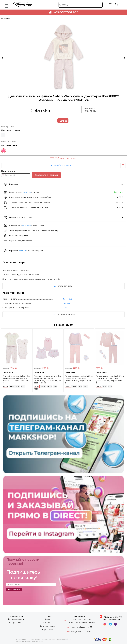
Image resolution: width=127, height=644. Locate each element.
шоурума (27, 192)
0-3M (6, 386)
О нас (48, 619)
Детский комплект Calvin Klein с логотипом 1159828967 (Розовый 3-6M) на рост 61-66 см (79, 379)
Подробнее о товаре (61, 165)
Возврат (22, 251)
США (65, 308)
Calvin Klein (68, 299)
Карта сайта (48, 630)
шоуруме (26, 225)
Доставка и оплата (16, 619)
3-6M (12, 386)
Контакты (48, 623)
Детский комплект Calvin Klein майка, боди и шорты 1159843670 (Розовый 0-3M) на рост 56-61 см (48, 379)
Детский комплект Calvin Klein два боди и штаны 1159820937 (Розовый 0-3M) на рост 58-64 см (16, 379)
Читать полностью (63, 286)
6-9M (49, 386)
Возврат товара (16, 623)
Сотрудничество (48, 626)
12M (18, 386)
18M (23, 386)
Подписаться (14, 589)
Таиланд (67, 303)
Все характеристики (64, 314)
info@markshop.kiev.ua (81, 631)
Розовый (4, 151)
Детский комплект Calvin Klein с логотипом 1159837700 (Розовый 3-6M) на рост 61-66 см (110, 379)
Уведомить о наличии (46, 175)
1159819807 (90, 111)
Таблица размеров (66, 158)
